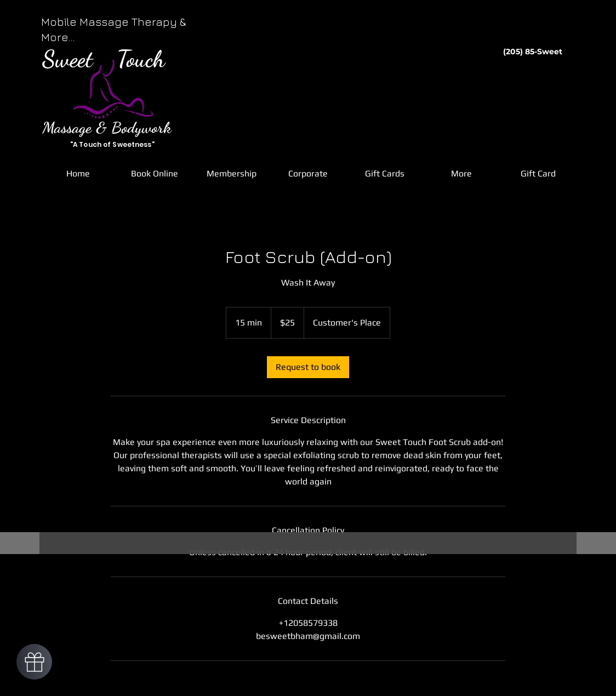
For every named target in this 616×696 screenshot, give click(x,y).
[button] (155, 174)
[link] (308, 367)
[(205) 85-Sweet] (533, 52)
